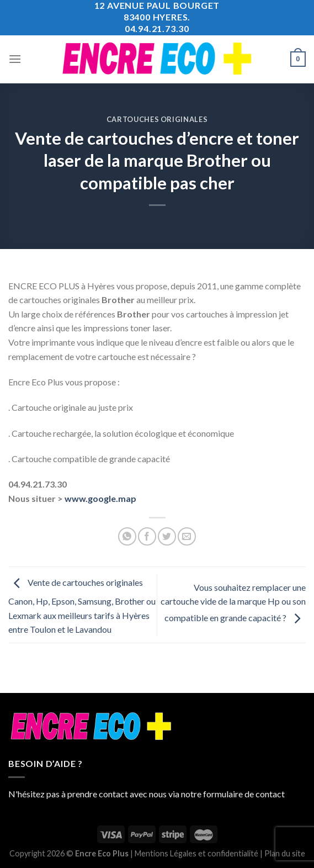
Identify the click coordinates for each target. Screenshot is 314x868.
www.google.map (100, 498)
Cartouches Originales (157, 119)
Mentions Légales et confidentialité (196, 853)
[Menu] (15, 59)
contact (270, 794)
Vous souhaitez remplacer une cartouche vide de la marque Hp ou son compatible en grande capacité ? (233, 602)
